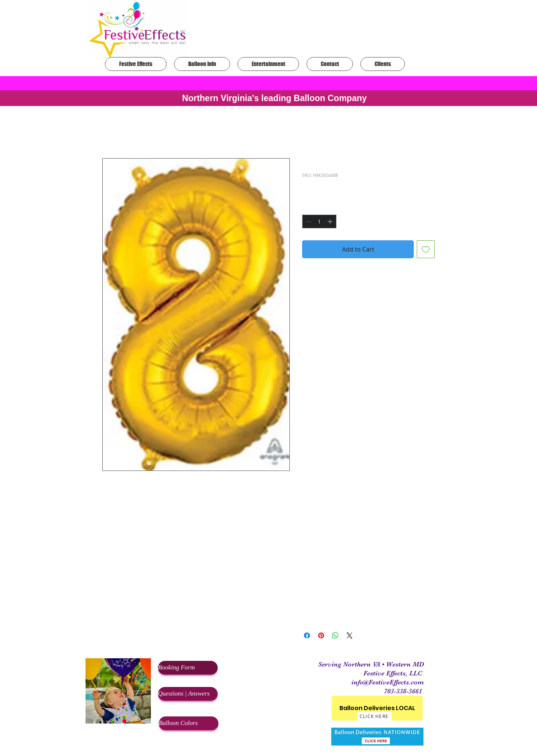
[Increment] (331, 221)
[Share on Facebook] (307, 635)
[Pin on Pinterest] (321, 635)
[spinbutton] (319, 221)
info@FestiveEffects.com (388, 682)
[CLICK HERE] (375, 716)
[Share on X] (350, 635)
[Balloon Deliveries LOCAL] (377, 708)
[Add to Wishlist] (426, 249)
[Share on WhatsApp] (335, 635)
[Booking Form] (188, 668)
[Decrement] (308, 221)
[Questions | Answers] (188, 694)
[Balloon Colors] (189, 723)
